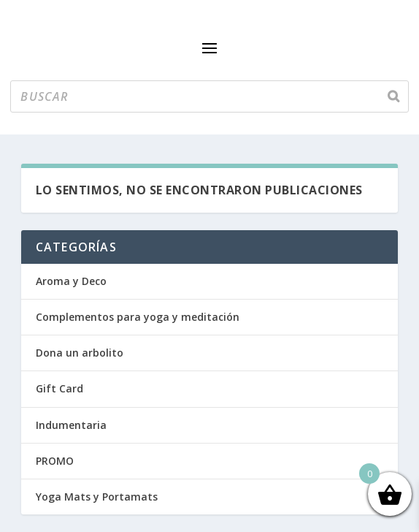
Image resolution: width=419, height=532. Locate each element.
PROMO (55, 461)
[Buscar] (393, 96)
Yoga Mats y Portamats (97, 497)
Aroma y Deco (71, 281)
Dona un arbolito (80, 353)
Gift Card (59, 388)
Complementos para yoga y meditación (138, 317)
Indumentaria (71, 425)
